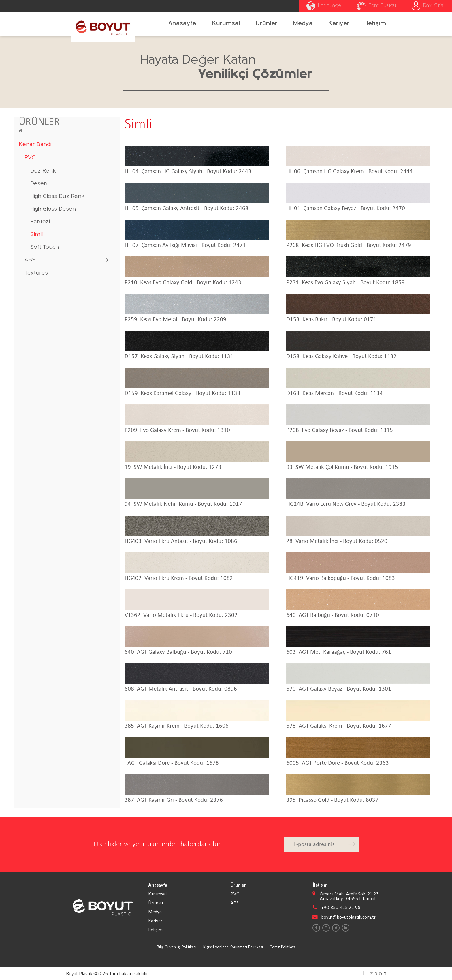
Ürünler (267, 24)
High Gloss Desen (53, 209)
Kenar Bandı (35, 145)
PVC (30, 158)
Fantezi (40, 222)
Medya (303, 24)
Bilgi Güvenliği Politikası (176, 947)
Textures (36, 273)
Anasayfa (182, 24)
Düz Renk (43, 171)
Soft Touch (45, 247)
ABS (30, 260)
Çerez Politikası (283, 947)
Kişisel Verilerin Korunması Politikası (233, 947)
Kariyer (339, 24)
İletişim (376, 24)
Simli (36, 235)
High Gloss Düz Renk (58, 196)
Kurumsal (226, 24)
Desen (39, 184)
